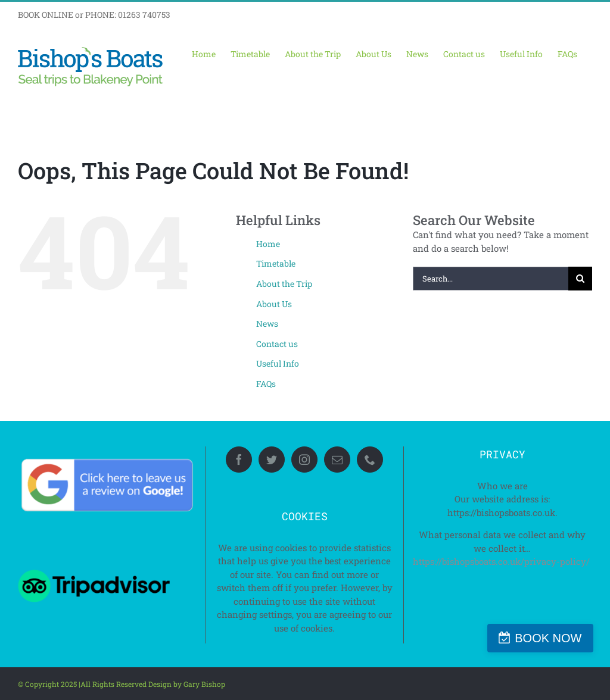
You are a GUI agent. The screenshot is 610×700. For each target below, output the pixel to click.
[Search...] (491, 279)
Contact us (277, 344)
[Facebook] (239, 460)
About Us (274, 304)
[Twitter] (272, 460)
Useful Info (278, 363)
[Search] (580, 279)
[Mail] (337, 460)
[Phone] (370, 460)
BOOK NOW (553, 638)
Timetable (276, 263)
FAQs (266, 384)
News (267, 324)
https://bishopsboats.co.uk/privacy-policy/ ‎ (502, 561)
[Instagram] (304, 460)
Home (268, 244)
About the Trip (284, 284)
